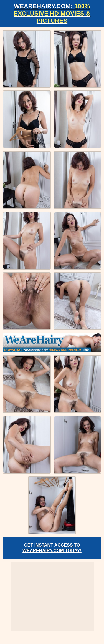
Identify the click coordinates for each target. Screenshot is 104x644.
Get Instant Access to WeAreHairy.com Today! (52, 548)
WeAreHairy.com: (52, 13)
